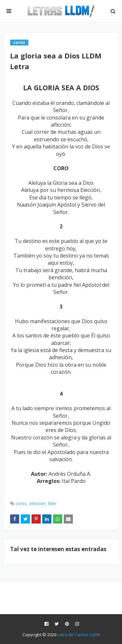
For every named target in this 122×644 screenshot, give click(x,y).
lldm (52, 503)
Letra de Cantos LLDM (79, 635)
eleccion (37, 503)
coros (21, 503)
